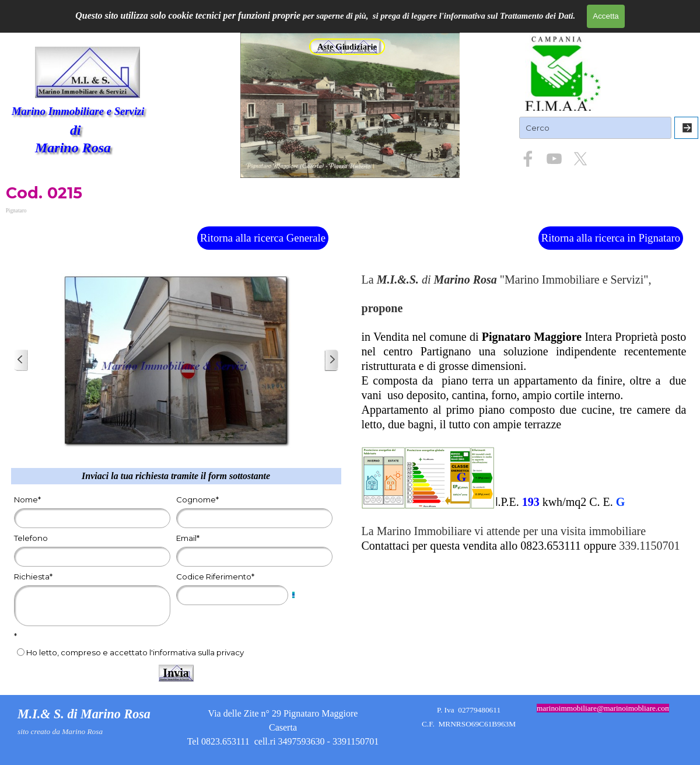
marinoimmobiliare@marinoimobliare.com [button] (604, 708)
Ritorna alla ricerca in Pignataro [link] (611, 238)
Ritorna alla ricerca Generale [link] (263, 238)
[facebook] (528, 159)
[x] (580, 159)
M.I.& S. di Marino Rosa (84, 714)
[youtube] (554, 159)
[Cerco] (595, 128)
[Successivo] (331, 360)
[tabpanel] (524, 413)
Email (188, 538)
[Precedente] (21, 360)
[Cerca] (686, 128)
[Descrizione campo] (294, 595)
